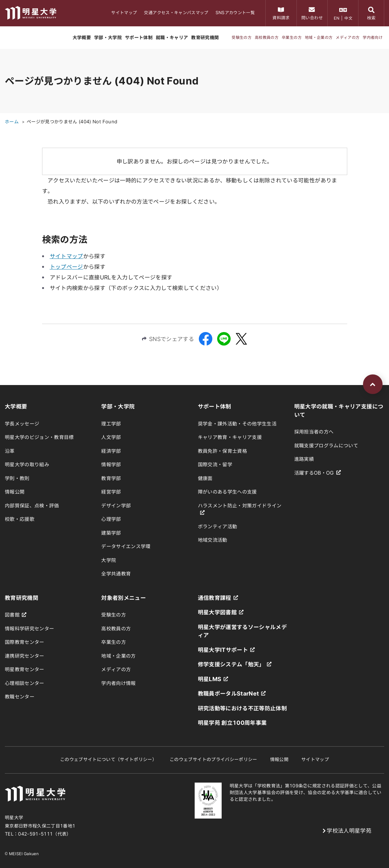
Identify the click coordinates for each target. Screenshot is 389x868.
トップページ (66, 267)
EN (337, 18)
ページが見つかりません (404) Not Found (72, 122)
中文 (348, 18)
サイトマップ (66, 256)
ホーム (12, 122)
